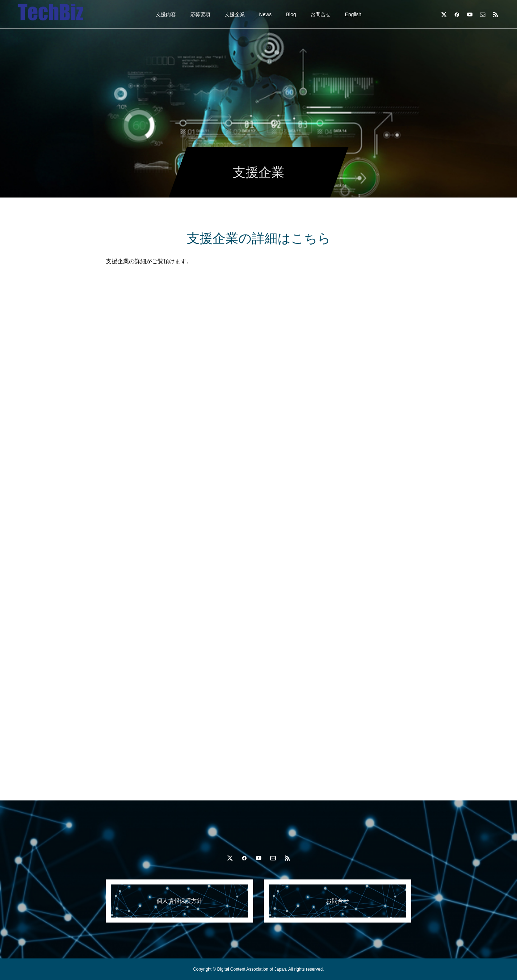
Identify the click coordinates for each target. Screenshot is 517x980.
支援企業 (235, 14)
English (353, 14)
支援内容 (166, 14)
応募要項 (200, 14)
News (266, 14)
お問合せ (321, 14)
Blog (291, 14)
